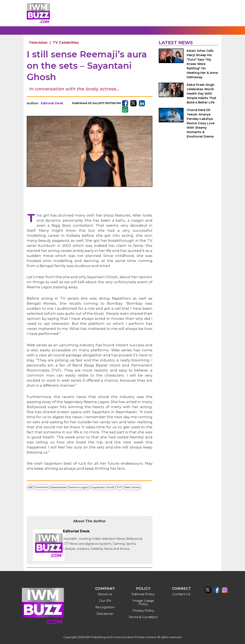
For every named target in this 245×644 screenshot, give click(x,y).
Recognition (105, 607)
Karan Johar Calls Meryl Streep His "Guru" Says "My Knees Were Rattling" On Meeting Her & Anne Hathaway (202, 64)
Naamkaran (59, 487)
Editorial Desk (52, 103)
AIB (30, 487)
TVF (119, 487)
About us (105, 594)
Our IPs (105, 601)
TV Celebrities (66, 43)
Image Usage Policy (143, 602)
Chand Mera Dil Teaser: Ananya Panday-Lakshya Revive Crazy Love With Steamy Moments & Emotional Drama (201, 123)
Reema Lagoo (79, 487)
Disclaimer (105, 614)
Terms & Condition (143, 617)
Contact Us (181, 594)
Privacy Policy (143, 610)
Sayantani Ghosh (103, 487)
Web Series (132, 487)
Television (38, 43)
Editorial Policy (143, 594)
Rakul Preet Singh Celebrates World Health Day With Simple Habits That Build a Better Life (202, 94)
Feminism (42, 487)
